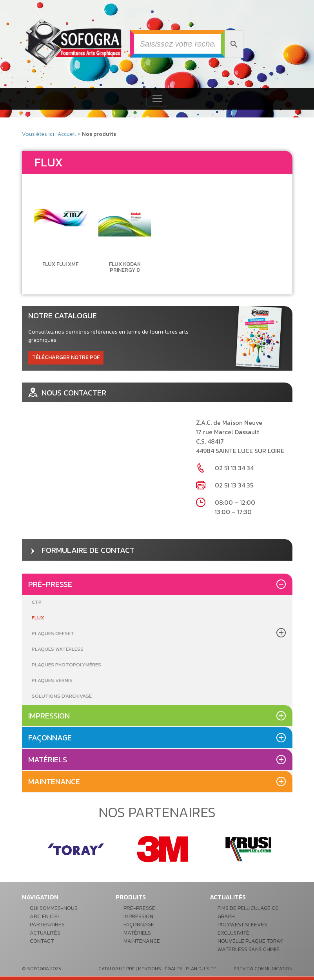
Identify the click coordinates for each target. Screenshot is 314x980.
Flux (38, 618)
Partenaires (47, 925)
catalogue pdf (116, 969)
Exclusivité (233, 933)
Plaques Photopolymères (66, 665)
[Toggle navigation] (157, 99)
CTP (37, 602)
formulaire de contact (81, 550)
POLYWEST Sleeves (242, 925)
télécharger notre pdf (66, 357)
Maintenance (54, 781)
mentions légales (160, 969)
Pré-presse (50, 584)
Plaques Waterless (58, 649)
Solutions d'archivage (62, 696)
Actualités (45, 933)
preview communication (263, 969)
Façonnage (50, 738)
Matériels (48, 760)
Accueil (67, 134)
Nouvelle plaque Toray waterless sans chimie (250, 945)
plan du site (201, 969)
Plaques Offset (53, 633)
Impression (49, 716)
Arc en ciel (45, 916)
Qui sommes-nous (54, 908)
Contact (42, 941)
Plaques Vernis (52, 680)
